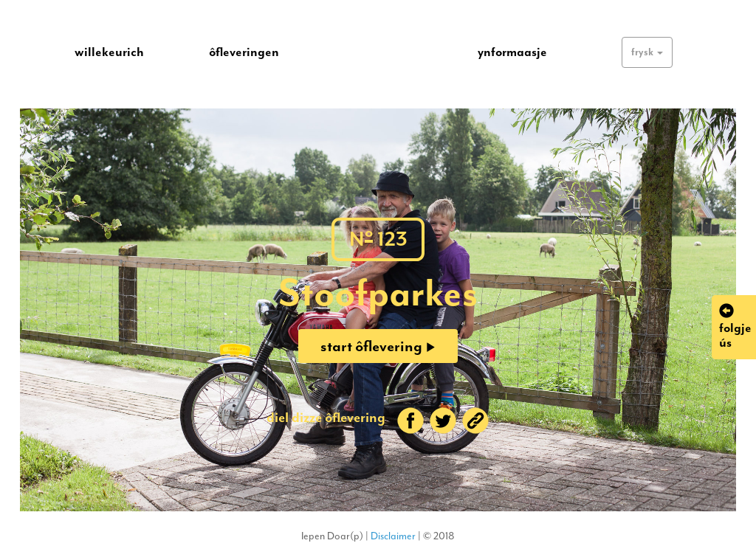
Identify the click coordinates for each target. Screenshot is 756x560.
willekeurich (109, 52)
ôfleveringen (244, 52)
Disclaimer (393, 536)
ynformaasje (512, 52)
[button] (647, 52)
